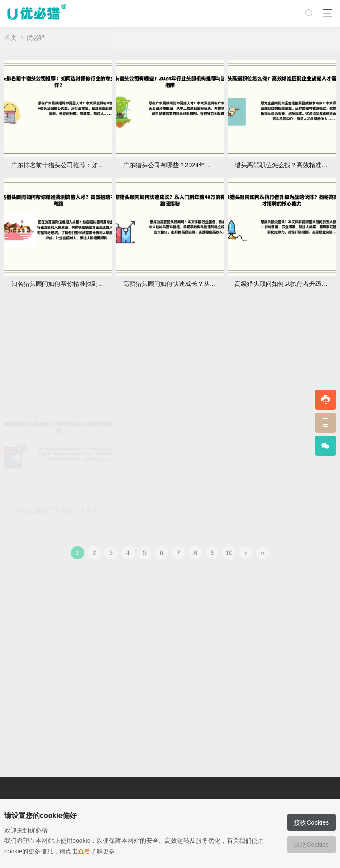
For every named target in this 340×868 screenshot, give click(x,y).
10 (229, 559)
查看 (84, 851)
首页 (11, 38)
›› (263, 559)
